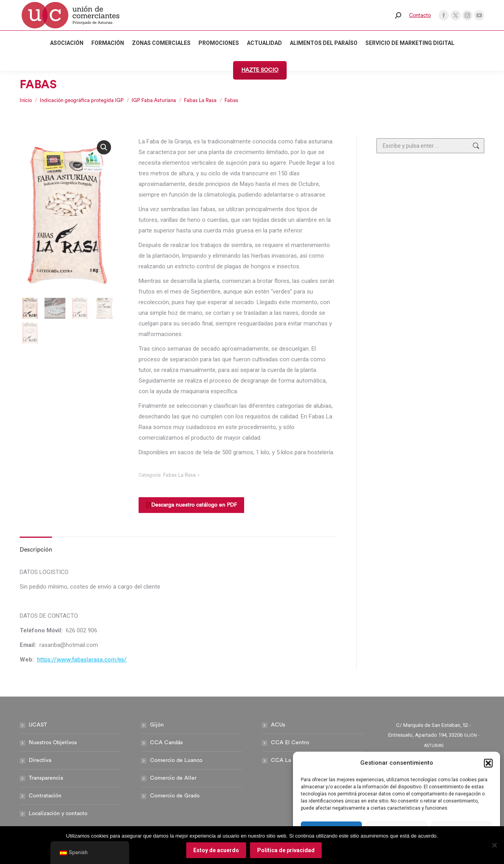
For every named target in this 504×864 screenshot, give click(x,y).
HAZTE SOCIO (260, 70)
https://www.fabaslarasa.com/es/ (82, 660)
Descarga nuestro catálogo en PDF (191, 505)
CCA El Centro (290, 743)
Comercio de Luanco (176, 760)
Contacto (420, 15)
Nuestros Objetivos (53, 743)
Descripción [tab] (36, 550)
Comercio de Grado (175, 796)
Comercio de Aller (173, 778)
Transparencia (46, 778)
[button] (488, 763)
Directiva (40, 760)
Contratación (45, 796)
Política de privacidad (286, 850)
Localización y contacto (58, 814)
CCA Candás (166, 743)
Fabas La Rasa (179, 475)
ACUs (278, 725)
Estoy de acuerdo (216, 850)
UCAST (38, 725)
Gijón (157, 725)
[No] (494, 845)
